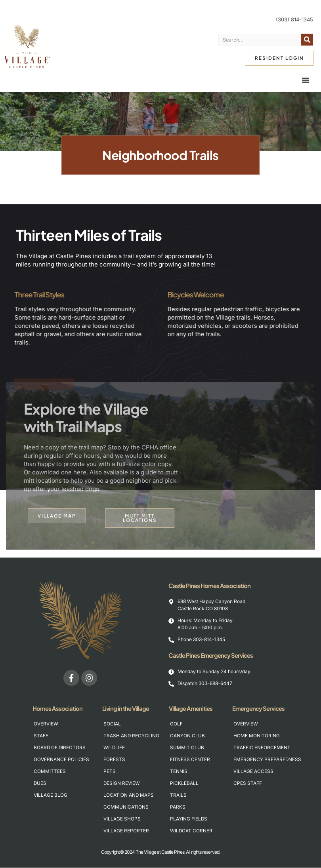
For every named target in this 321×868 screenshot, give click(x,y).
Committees (50, 772)
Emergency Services (260, 709)
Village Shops (122, 819)
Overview (46, 724)
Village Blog (51, 795)
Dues (40, 783)
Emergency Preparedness (260, 760)
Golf (176, 724)
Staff (41, 736)
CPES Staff (248, 783)
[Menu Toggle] (306, 80)
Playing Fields (189, 819)
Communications (126, 807)
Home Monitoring (257, 736)
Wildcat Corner (191, 831)
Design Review (122, 783)
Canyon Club (187, 736)
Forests (114, 760)
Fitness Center (190, 760)
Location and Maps (129, 795)
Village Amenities (193, 709)
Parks (178, 807)
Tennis (179, 772)
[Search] (307, 40)
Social (112, 724)
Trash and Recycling (130, 736)
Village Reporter (126, 831)
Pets (110, 772)
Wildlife (114, 748)
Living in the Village (128, 709)
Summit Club (187, 748)
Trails (178, 795)
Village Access (253, 772)
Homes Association (59, 709)
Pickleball (184, 783)
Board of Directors (60, 748)
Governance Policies (60, 760)
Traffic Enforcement (260, 748)
